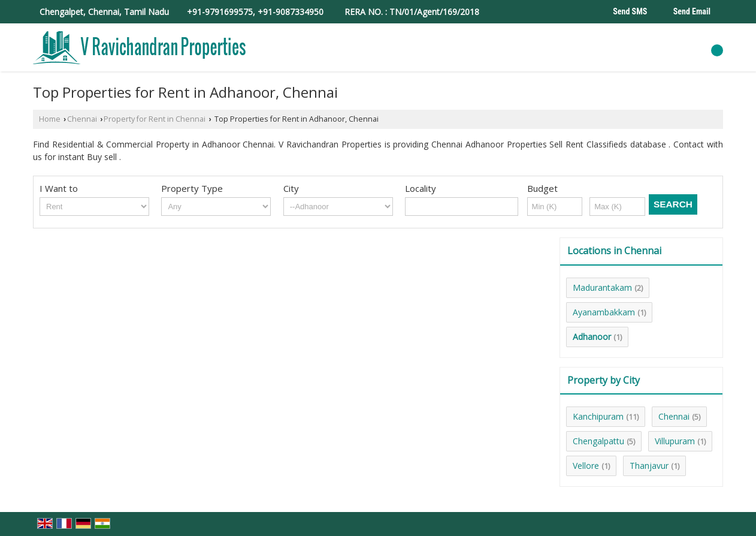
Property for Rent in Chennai (155, 119)
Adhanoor (592, 337)
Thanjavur (649, 466)
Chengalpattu (598, 441)
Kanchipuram (598, 416)
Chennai (82, 119)
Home (50, 119)
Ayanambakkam (604, 312)
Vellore (586, 466)
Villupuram (675, 441)
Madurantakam (602, 287)
